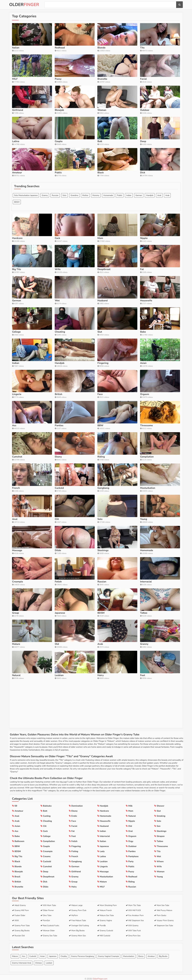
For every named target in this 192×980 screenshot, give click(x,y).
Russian (55, 239)
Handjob (150, 239)
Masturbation (129, 954)
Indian (129, 239)
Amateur (151, 954)
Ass (24, 954)
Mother (85, 239)
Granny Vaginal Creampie (108, 954)
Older (24, 5)
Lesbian (49, 960)
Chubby (64, 954)
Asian (42, 954)
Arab (167, 239)
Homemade (108, 239)
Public (120, 239)
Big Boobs (163, 954)
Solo (64, 239)
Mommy (96, 239)
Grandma (74, 239)
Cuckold (33, 954)
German (139, 239)
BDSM (17, 245)
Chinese (38, 960)
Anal (159, 239)
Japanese (53, 954)
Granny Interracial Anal (22, 960)
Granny (45, 239)
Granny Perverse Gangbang (82, 954)
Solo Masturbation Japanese (26, 239)
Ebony (141, 954)
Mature (15, 954)
